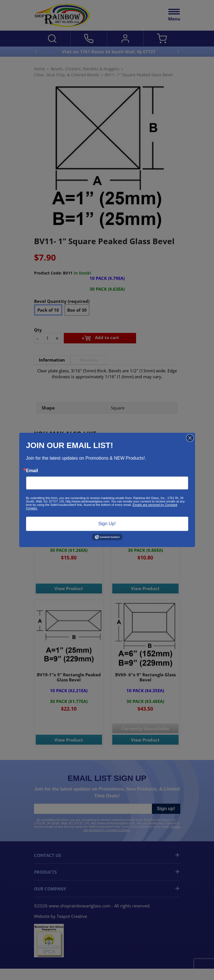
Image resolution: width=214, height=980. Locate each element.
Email (32, 471)
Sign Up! (107, 524)
